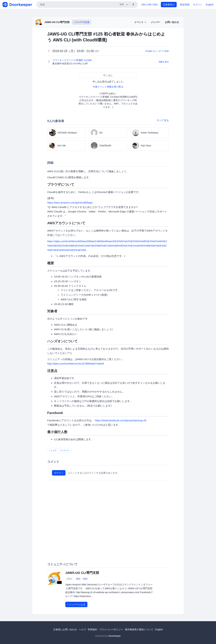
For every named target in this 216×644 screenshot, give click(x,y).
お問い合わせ (172, 22)
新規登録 (185, 5)
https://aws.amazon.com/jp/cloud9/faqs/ (70, 203)
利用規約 (92, 629)
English (210, 5)
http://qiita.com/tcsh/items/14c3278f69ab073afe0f (76, 364)
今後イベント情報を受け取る (108, 87)
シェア (53, 451)
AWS (85, 579)
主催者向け (169, 5)
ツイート (65, 451)
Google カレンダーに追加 (157, 51)
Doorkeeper (114, 636)
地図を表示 (164, 62)
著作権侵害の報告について (139, 629)
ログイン (198, 5)
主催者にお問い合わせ (65, 629)
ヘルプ (82, 629)
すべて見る (163, 120)
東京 (78, 579)
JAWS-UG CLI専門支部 (57, 22)
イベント (140, 22)
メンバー (155, 22)
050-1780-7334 (149, 5)
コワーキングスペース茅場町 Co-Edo (72, 60)
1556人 (69, 579)
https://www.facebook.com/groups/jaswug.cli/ (121, 420)
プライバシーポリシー (111, 629)
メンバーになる (82, 22)
